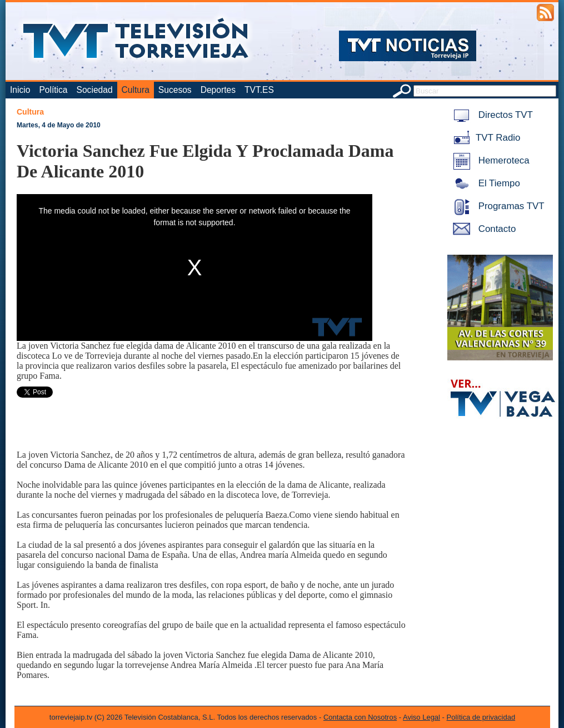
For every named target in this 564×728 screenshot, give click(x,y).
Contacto (482, 229)
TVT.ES (259, 90)
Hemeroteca (489, 160)
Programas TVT (497, 206)
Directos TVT (491, 115)
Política (53, 90)
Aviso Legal (421, 717)
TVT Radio (485, 138)
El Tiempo (485, 183)
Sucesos (175, 90)
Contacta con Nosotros (360, 717)
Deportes (218, 90)
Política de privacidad (481, 717)
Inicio (20, 90)
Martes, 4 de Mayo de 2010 (59, 125)
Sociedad (95, 90)
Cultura (136, 90)
